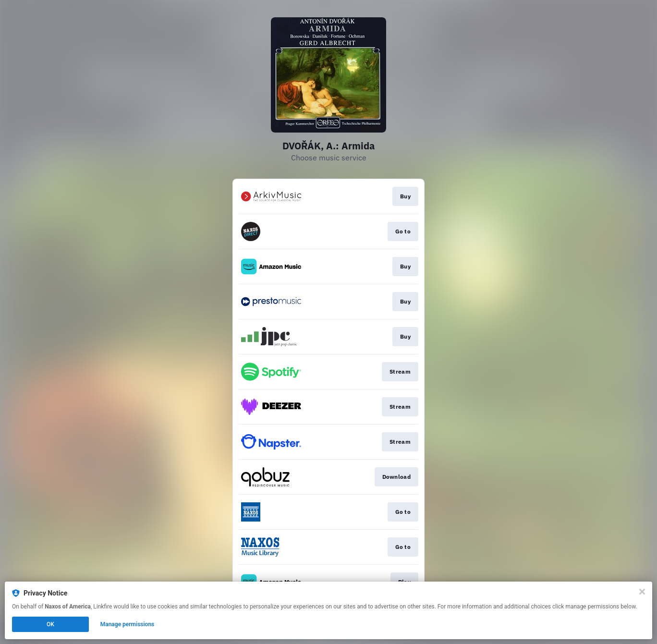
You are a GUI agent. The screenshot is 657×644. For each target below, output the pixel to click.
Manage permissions (128, 624)
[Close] (642, 592)
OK (50, 624)
